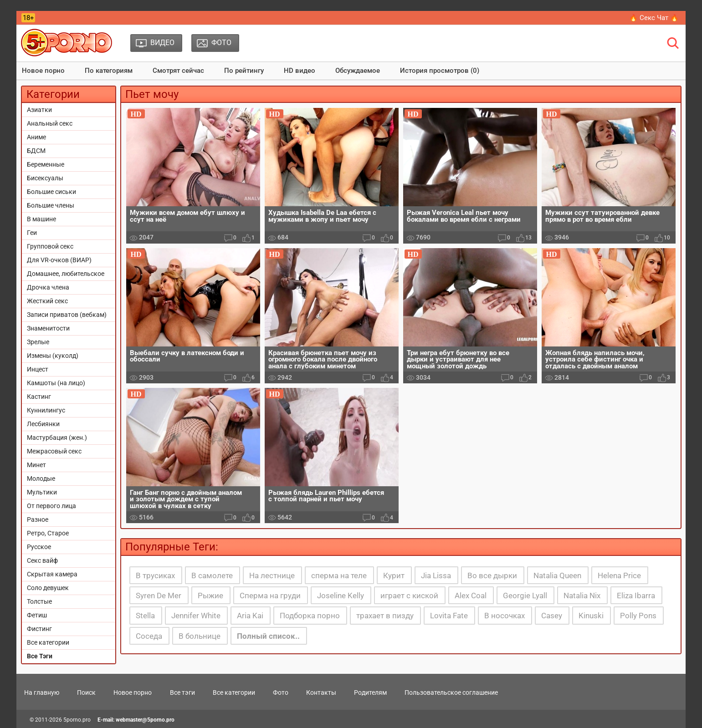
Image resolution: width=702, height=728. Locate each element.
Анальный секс (50, 123)
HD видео (300, 71)
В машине (41, 219)
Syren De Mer (159, 596)
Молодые (41, 479)
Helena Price (619, 575)
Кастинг (39, 397)
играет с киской (409, 596)
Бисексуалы (45, 178)
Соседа (149, 636)
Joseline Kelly (341, 596)
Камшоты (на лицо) (56, 383)
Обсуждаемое (358, 71)
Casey (552, 616)
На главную (42, 692)
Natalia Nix (582, 596)
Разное (38, 519)
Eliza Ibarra (636, 596)
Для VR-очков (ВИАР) (59, 260)
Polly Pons (638, 616)
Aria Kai (250, 616)
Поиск (86, 692)
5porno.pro (77, 720)
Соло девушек (48, 588)
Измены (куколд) (53, 356)
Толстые (39, 601)
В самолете (212, 575)
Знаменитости (48, 328)
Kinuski (591, 616)
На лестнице (272, 575)
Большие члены (51, 205)
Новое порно (43, 71)
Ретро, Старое (48, 533)
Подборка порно (310, 616)
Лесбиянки (43, 424)
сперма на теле (339, 575)
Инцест (38, 369)
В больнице (200, 636)
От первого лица (51, 506)
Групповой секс (50, 246)
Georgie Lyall (525, 596)
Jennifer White (196, 616)
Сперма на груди (270, 596)
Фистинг (39, 629)
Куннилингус (46, 410)
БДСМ (36, 151)
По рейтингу (244, 71)
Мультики (42, 492)
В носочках (505, 616)
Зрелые (38, 342)
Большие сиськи (51, 192)
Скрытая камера (52, 574)
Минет (36, 465)
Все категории (48, 642)
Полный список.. (268, 636)
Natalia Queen (557, 575)
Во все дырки (492, 575)
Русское (39, 547)
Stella (145, 616)
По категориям (109, 71)
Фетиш (37, 615)
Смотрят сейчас (178, 71)
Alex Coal (471, 596)
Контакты (321, 692)
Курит (394, 575)
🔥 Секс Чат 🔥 (654, 18)
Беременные (46, 164)
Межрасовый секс (54, 451)
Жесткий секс (47, 301)
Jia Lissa (436, 575)
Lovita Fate (449, 616)
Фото (281, 692)
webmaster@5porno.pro (145, 720)
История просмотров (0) (440, 71)
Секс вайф (42, 560)
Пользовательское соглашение (451, 692)
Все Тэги (40, 656)
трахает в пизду (385, 616)
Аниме (36, 137)
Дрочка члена (48, 287)
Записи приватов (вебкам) (67, 315)
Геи (32, 233)
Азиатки (39, 110)
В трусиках (155, 575)
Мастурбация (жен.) (57, 438)
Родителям (370, 692)
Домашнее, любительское (66, 274)
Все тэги (182, 692)
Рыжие (210, 596)
